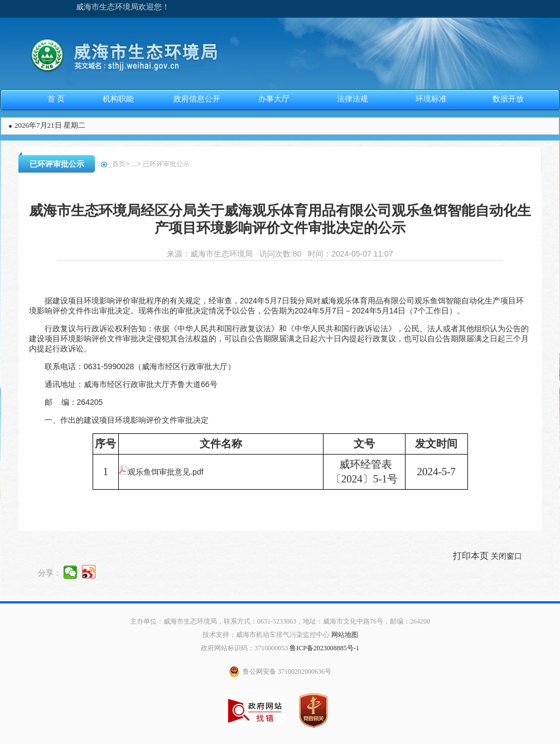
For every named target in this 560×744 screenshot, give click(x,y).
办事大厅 (274, 99)
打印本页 (471, 556)
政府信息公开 (197, 99)
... (134, 164)
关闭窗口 (506, 556)
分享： (50, 572)
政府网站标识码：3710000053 (244, 648)
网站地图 (345, 635)
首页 (119, 164)
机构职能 (118, 99)
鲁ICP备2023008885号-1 (324, 648)
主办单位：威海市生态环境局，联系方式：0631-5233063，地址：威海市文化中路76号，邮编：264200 (280, 621)
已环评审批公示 (57, 164)
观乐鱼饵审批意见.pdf (161, 472)
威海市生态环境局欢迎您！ (123, 7)
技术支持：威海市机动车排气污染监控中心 (266, 635)
